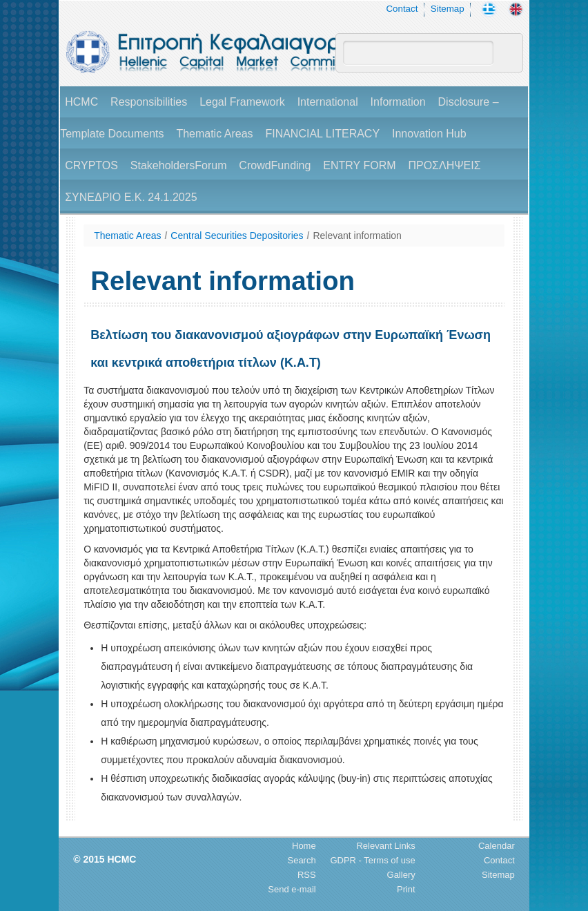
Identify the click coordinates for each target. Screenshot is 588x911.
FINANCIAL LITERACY (322, 134)
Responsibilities (149, 102)
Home (304, 846)
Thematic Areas (214, 134)
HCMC (81, 102)
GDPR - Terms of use (372, 860)
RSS (307, 875)
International (328, 102)
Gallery (401, 875)
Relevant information (357, 236)
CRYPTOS (91, 165)
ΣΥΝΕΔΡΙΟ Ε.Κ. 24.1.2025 (131, 197)
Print (406, 889)
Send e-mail (292, 889)
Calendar (497, 846)
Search (301, 860)
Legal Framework (242, 102)
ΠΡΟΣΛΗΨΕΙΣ (444, 165)
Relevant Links (385, 846)
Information (398, 102)
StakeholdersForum (179, 165)
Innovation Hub (429, 134)
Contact (402, 9)
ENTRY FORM (359, 165)
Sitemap (448, 9)
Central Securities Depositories (237, 236)
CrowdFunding (275, 165)
